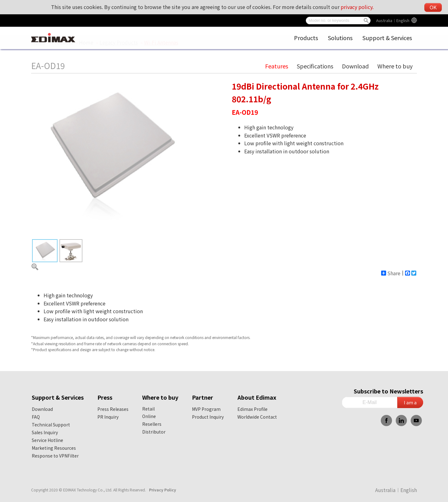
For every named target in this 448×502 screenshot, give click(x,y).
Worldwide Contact (257, 417)
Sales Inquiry (45, 432)
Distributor (154, 432)
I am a (410, 402)
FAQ (36, 417)
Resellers (152, 424)
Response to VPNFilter (55, 456)
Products (306, 38)
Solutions (340, 38)
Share (391, 273)
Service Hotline (47, 440)
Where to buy (395, 66)
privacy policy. (357, 7)
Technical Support (51, 425)
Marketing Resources (54, 448)
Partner (203, 397)
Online (149, 416)
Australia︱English (393, 20)
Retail (148, 409)
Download (355, 66)
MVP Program (206, 409)
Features (277, 66)
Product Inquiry (208, 417)
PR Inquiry (108, 417)
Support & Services (387, 38)
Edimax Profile (252, 409)
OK (433, 7)
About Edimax (257, 397)
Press (105, 397)
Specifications (315, 66)
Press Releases (113, 409)
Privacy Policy (163, 490)
